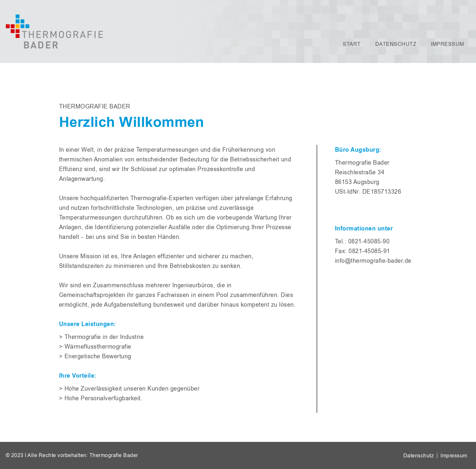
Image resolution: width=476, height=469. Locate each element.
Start (352, 44)
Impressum (447, 44)
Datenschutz (396, 44)
